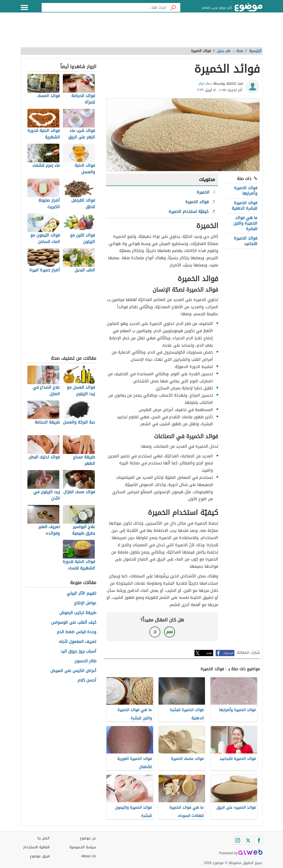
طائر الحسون (85, 661)
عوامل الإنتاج (85, 603)
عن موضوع (88, 838)
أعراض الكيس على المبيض (73, 671)
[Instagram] (238, 840)
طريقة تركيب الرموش (78, 613)
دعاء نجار (205, 84)
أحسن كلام (87, 680)
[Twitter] (248, 840)
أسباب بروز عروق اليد (78, 651)
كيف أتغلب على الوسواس (74, 623)
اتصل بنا (44, 838)
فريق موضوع (40, 856)
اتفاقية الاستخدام (36, 847)
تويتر (209, 653)
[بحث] (173, 7)
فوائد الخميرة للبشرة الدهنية (244, 206)
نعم (170, 632)
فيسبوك (228, 653)
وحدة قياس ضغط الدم (77, 632)
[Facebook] (259, 840)
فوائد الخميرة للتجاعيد (246, 241)
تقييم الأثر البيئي (81, 593)
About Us (89, 856)
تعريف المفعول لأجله (78, 642)
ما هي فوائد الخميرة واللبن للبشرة (245, 223)
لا (155, 632)
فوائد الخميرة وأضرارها (246, 191)
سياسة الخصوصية (83, 847)
